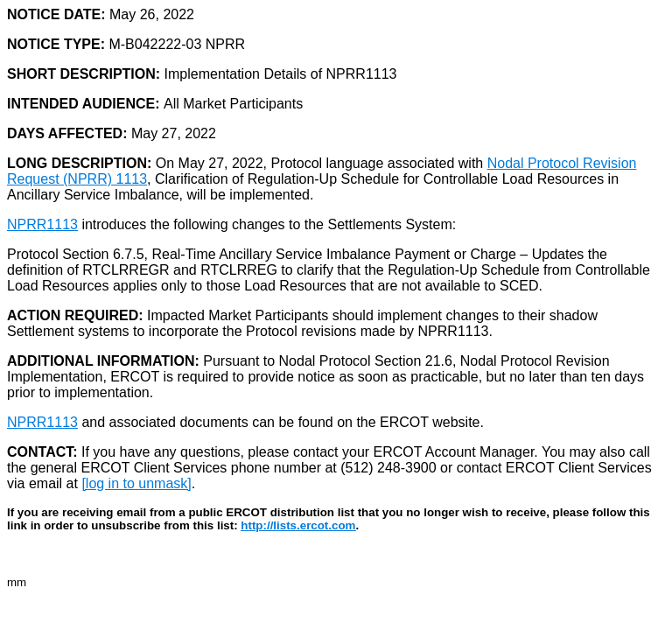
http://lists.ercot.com (298, 525)
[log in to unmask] (136, 483)
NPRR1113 (42, 224)
